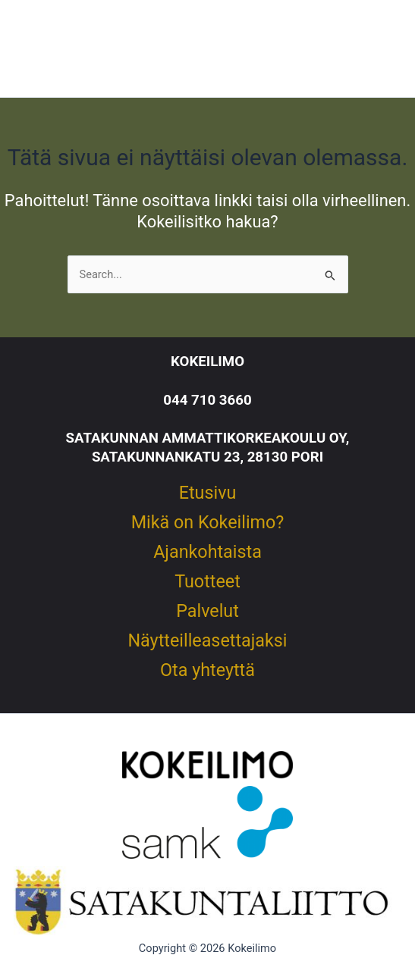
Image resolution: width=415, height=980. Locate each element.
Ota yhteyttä (207, 671)
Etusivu (208, 493)
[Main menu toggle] (376, 49)
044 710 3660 (207, 400)
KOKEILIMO (207, 362)
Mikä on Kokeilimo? (208, 523)
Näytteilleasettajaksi (207, 641)
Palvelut (207, 612)
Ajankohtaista (207, 553)
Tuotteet (207, 582)
